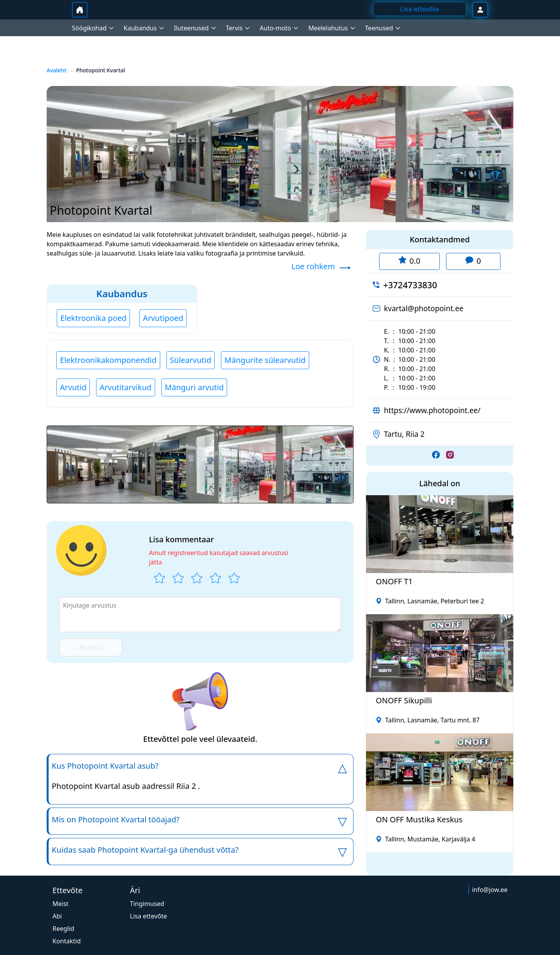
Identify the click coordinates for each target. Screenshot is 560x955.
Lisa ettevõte (148, 916)
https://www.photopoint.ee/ (432, 410)
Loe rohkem (313, 266)
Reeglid (63, 929)
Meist (60, 904)
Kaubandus (122, 294)
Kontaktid (67, 941)
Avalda (91, 647)
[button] (200, 464)
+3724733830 (410, 285)
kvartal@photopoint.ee (423, 308)
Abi (57, 916)
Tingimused (147, 904)
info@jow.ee (490, 890)
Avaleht (57, 70)
